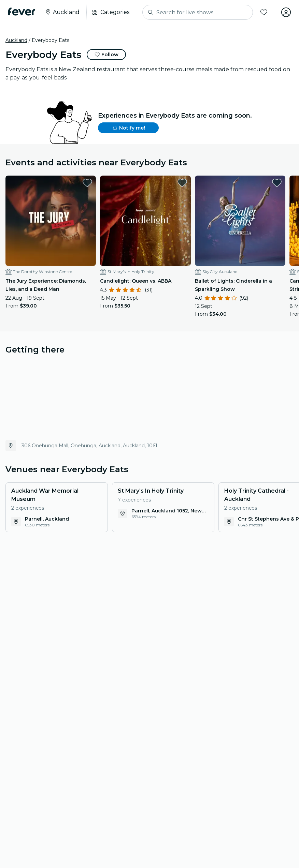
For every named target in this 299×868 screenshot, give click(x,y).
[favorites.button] (87, 183)
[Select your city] (62, 12)
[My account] (286, 12)
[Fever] (22, 12)
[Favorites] (264, 12)
